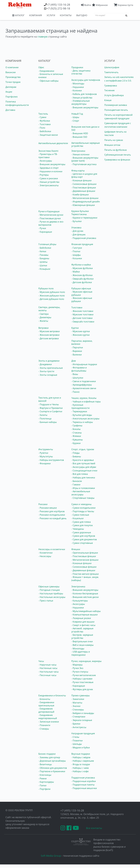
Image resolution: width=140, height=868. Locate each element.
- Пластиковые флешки (84, 188)
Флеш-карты (78, 171)
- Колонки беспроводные (85, 593)
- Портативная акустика (84, 164)
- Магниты (77, 703)
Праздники (77, 67)
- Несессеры (45, 556)
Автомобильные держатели (53, 143)
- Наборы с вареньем (83, 761)
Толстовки (77, 307)
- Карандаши (45, 232)
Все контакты (94, 828)
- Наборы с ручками (82, 679)
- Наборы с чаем (80, 768)
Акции (9, 92)
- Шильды (77, 744)
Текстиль (43, 114)
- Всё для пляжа (80, 474)
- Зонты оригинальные (51, 368)
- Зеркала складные (82, 720)
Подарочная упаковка (83, 778)
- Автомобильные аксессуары (81, 493)
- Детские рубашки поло (51, 299)
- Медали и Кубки (81, 748)
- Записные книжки (49, 722)
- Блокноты (44, 699)
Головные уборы (47, 244)
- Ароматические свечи (84, 388)
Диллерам (11, 87)
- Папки (42, 785)
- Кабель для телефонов (84, 94)
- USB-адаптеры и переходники (81, 653)
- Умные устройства (82, 98)
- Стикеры (44, 729)
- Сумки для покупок (82, 525)
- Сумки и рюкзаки (48, 178)
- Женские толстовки (82, 311)
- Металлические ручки (51, 215)
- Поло (42, 128)
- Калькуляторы (80, 601)
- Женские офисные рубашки (82, 300)
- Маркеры (77, 665)
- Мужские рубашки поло (52, 292)
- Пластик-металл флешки (85, 574)
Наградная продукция (83, 733)
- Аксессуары (45, 161)
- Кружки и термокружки (84, 218)
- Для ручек (77, 231)
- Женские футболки (82, 275)
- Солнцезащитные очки (84, 471)
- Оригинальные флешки (85, 553)
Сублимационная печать (118, 155)
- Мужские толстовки (82, 314)
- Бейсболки (45, 131)
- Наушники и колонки (50, 171)
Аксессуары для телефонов (86, 80)
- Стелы (75, 737)
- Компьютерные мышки (84, 615)
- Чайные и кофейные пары (86, 402)
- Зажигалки (78, 699)
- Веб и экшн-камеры (82, 645)
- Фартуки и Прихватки (51, 408)
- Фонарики (45, 463)
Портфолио (12, 97)
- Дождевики (45, 364)
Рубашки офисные (81, 288)
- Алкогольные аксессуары (85, 419)
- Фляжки (76, 436)
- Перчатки (77, 347)
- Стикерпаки (78, 717)
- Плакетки (77, 741)
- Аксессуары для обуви (84, 467)
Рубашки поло (46, 288)
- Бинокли (77, 481)
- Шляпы (43, 262)
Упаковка (76, 228)
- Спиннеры (78, 710)
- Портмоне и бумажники (52, 771)
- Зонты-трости (46, 371)
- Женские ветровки (49, 335)
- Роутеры (44, 175)
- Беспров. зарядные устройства (82, 636)
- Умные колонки (80, 154)
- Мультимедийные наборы (86, 611)
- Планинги (44, 725)
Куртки (75, 328)
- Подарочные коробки (84, 781)
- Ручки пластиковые (82, 682)
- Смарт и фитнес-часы (83, 625)
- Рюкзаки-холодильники (52, 515)
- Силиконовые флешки (84, 184)
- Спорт (75, 121)
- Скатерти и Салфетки (50, 411)
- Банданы (44, 258)
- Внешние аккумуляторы (85, 107)
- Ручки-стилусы (80, 672)
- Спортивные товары (83, 498)
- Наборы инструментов (51, 460)
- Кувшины (77, 440)
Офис (41, 67)
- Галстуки (77, 248)
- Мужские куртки (81, 331)
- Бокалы (76, 429)
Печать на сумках (114, 140)
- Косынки (77, 258)
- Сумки (42, 117)
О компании (12, 67)
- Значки (76, 706)
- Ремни (43, 778)
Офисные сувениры (49, 587)
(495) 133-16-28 (58, 5)
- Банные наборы (48, 422)
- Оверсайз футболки (82, 279)
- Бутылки (76, 221)
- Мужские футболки (82, 268)
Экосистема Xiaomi (48, 151)
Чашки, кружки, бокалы (84, 398)
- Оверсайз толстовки (83, 322)
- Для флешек (78, 235)
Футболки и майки (81, 265)
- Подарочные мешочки (84, 788)
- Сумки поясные (80, 515)
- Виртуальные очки (82, 641)
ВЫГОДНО (82, 15)
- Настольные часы (49, 672)
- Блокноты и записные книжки (51, 76)
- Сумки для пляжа (81, 522)
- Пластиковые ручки (50, 218)
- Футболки (44, 121)
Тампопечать (111, 72)
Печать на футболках (116, 150)
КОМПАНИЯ (36, 15)
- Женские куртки (80, 335)
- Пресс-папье (46, 601)
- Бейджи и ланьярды (83, 713)
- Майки (76, 272)
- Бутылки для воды (82, 415)
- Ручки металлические (84, 675)
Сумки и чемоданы (81, 504)
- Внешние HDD (80, 133)
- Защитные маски (48, 135)
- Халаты (43, 415)
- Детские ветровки (49, 338)
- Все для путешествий (83, 463)
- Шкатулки (77, 378)
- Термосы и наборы (82, 422)
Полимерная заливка (116, 105)
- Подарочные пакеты (83, 785)
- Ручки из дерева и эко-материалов (51, 223)
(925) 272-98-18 (58, 8)
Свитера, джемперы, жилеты (49, 309)
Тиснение (109, 90)
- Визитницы (45, 764)
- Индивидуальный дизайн (86, 202)
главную (43, 37)
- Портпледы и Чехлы (83, 511)
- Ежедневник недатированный (48, 717)
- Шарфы (76, 255)
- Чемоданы (78, 529)
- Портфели (44, 789)
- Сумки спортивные (82, 543)
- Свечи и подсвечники (84, 381)
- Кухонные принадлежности (80, 406)
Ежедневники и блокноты (52, 695)
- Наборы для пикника (83, 478)
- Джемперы (45, 317)
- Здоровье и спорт (49, 168)
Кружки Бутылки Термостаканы (80, 213)
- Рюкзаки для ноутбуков (51, 511)
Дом (74, 361)
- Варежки (77, 351)
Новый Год (77, 114)
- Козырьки (44, 269)
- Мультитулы (46, 456)
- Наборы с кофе (80, 771)
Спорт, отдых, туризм (83, 449)
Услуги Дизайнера (114, 95)
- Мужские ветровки (49, 331)
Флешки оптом (112, 145)
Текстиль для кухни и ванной (50, 399)
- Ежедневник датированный (46, 710)
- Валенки (76, 355)
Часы (41, 661)
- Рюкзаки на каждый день (52, 518)
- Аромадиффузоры (82, 385)
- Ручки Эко (77, 668)
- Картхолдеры (46, 782)
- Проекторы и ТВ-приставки (48, 156)
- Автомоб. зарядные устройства (82, 630)
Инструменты (46, 449)
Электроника (78, 151)
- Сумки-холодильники (83, 508)
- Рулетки (43, 453)
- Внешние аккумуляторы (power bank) (85, 159)
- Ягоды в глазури (81, 764)
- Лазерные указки (81, 618)
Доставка (10, 110)
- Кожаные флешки (81, 180)
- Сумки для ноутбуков (83, 536)
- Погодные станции (49, 590)
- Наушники (78, 87)
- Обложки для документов (53, 768)
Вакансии (11, 72)
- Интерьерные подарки (84, 364)
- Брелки (76, 724)
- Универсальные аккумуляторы (81, 102)
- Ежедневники (46, 71)
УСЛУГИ (51, 15)
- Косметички (45, 553)
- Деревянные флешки (83, 191)
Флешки (76, 549)
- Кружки (76, 443)
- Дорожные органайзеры (52, 761)
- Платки (76, 251)
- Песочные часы (47, 675)
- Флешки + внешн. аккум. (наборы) (85, 579)
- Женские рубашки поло (52, 296)
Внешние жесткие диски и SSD (85, 128)
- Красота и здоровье (83, 460)
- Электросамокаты (49, 185)
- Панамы (43, 255)
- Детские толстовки (82, 318)
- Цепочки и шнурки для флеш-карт (84, 175)
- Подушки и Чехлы (49, 404)
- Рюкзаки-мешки (48, 508)
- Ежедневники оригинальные (46, 704)
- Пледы (76, 453)
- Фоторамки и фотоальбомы (79, 369)
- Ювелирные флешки (83, 205)
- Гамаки (76, 485)
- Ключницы (45, 775)
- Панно (75, 392)
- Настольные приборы (51, 593)
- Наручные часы (47, 665)
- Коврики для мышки (83, 622)
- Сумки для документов (84, 539)
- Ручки (42, 228)
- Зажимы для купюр (49, 757)
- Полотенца (45, 419)
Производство (13, 77)
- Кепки (42, 251)
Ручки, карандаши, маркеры (86, 661)
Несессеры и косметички (52, 549)
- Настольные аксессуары (52, 597)
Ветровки (43, 328)
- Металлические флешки (85, 198)
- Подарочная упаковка (84, 238)
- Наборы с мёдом (81, 757)
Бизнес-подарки (47, 754)
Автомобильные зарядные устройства (86, 145)
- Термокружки (79, 411)
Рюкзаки (43, 504)
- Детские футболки (82, 282)
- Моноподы (78, 84)
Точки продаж (13, 82)
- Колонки (77, 90)
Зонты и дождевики (49, 361)
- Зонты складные (48, 375)
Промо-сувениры (81, 695)
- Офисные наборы (48, 81)
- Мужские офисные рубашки (82, 293)
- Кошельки (77, 518)
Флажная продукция (82, 244)
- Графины (77, 426)
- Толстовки (45, 124)
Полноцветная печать (116, 110)
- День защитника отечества (81, 72)
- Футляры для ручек (82, 689)
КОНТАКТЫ (66, 15)
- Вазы (75, 374)
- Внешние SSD (79, 137)
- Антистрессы (79, 727)
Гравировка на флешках (117, 160)
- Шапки (43, 265)
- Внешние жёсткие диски (85, 597)
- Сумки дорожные (81, 532)
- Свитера (43, 314)
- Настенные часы (48, 668)
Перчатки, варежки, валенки (82, 342)
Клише (108, 100)
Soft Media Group (51, 856)
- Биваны (76, 456)
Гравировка (111, 86)
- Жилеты (43, 321)
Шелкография (112, 67)
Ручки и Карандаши (49, 211)
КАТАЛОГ (18, 15)
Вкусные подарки (81, 754)
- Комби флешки (80, 195)
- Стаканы (76, 433)
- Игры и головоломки (83, 488)
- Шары (75, 117)
